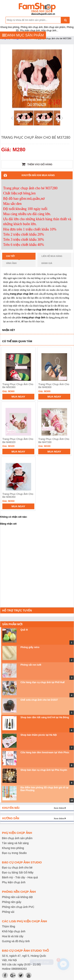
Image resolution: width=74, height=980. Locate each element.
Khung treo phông (13, 848)
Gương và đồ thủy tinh (16, 941)
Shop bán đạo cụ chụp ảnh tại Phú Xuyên (44, 770)
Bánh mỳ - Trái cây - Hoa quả (20, 877)
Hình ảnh (11, 263)
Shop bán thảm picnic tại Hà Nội (39, 735)
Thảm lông (8, 926)
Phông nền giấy (12, 902)
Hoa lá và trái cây (13, 936)
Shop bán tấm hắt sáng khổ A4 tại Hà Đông (45, 717)
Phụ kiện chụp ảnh (14, 882)
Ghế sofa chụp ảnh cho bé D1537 (39, 700)
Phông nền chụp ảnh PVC (18, 907)
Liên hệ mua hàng (52, 256)
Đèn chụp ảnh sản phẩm (17, 838)
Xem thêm (59, 808)
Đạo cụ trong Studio (14, 853)
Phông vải (8, 912)
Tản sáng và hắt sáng (15, 843)
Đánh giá (47, 263)
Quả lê (24, 630)
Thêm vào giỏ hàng (37, 164)
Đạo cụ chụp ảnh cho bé (17, 868)
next (66, 425)
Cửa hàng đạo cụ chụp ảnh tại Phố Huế (43, 682)
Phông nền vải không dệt (17, 897)
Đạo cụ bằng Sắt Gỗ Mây (18, 872)
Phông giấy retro (30, 647)
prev (7, 425)
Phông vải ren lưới (31, 665)
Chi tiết (13, 257)
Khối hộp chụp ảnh (14, 931)
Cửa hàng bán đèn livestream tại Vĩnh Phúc (45, 752)
